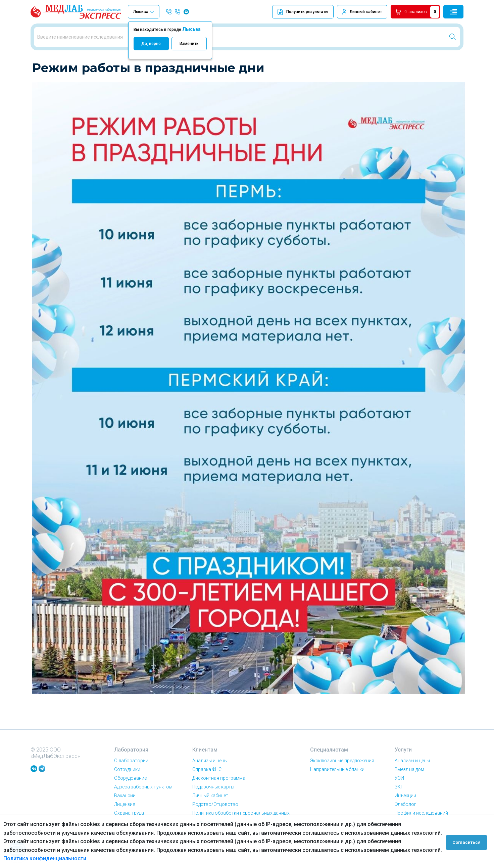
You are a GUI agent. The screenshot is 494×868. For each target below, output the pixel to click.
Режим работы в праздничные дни (113, 64)
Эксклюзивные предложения (342, 784)
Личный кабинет (366, 12)
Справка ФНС (207, 793)
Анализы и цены (210, 784)
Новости (63, 64)
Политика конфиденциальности (45, 858)
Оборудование (130, 802)
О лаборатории (131, 784)
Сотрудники (127, 793)
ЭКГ (399, 810)
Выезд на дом (409, 793)
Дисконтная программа (219, 802)
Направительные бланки (337, 793)
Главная (40, 64)
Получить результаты (303, 12)
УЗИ (399, 802)
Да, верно (151, 44)
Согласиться (468, 841)
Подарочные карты (213, 810)
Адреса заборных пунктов (143, 810)
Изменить (189, 44)
